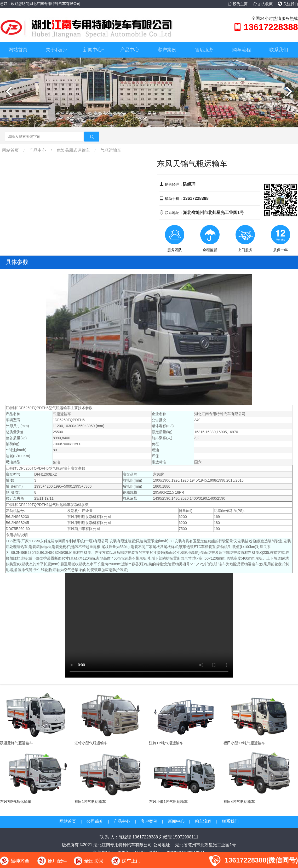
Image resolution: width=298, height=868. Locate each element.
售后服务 (204, 50)
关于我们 (56, 50)
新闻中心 (94, 50)
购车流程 (242, 50)
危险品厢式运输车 (73, 150)
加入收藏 (263, 4)
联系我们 (279, 50)
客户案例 (167, 50)
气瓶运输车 (111, 150)
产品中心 (130, 50)
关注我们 (288, 4)
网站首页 (18, 50)
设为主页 (238, 4)
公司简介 (95, 821)
